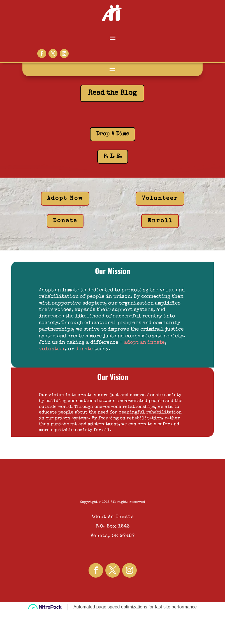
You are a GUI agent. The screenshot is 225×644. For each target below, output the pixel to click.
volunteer (52, 349)
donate (84, 349)
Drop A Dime (113, 134)
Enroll (160, 221)
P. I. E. (113, 157)
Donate (65, 221)
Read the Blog (112, 93)
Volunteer (160, 199)
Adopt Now (65, 199)
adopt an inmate (144, 343)
